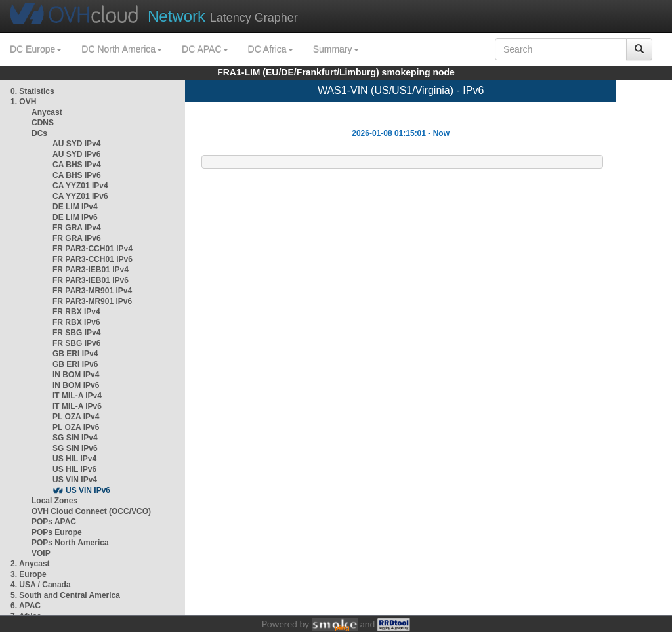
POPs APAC (54, 522)
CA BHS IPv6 (77, 175)
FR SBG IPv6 (76, 343)
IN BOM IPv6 (76, 385)
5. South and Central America (65, 595)
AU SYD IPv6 (76, 154)
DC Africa (271, 49)
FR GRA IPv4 (77, 228)
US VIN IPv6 (88, 490)
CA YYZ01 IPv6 (80, 196)
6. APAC (26, 606)
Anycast (47, 112)
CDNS (43, 123)
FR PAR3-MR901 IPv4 (92, 291)
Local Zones (54, 501)
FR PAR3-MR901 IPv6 (92, 301)
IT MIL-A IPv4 (77, 396)
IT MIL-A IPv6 (77, 406)
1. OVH (23, 102)
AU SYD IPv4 (76, 144)
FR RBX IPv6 (76, 322)
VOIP (41, 553)
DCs (39, 133)
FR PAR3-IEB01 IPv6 (91, 280)
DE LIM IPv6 (75, 217)
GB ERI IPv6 (75, 364)
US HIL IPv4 (74, 459)
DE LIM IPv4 (75, 207)
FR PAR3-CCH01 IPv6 (93, 259)
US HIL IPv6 (74, 469)
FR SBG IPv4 (76, 333)
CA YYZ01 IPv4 (80, 186)
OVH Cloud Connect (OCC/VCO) (91, 511)
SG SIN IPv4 (75, 438)
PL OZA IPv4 (76, 417)
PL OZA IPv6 (76, 427)
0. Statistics (32, 91)
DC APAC (205, 49)
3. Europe (29, 574)
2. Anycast (30, 564)
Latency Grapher (223, 16)
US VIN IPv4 (75, 480)
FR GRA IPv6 (77, 238)
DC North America (122, 49)
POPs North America (70, 543)
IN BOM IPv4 (76, 375)
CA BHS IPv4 (77, 165)
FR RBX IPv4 (76, 312)
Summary (336, 49)
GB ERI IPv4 (75, 354)
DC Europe (36, 49)
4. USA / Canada (41, 585)
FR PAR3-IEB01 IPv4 (91, 270)
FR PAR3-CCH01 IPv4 (93, 249)
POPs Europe (57, 532)
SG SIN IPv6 (75, 448)
